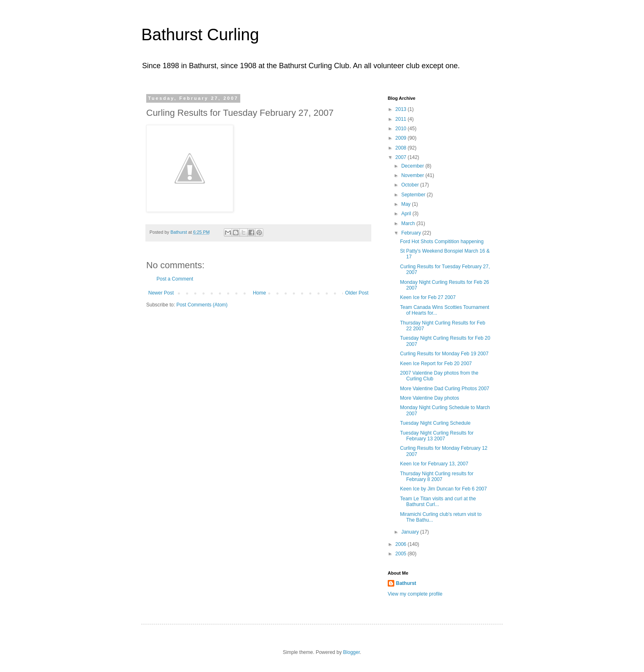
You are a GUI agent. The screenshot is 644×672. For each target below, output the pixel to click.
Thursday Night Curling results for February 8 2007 (437, 476)
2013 (402, 109)
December (413, 166)
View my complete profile (415, 594)
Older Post (357, 293)
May (407, 204)
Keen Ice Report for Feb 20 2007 (436, 364)
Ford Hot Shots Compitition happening (442, 242)
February (412, 233)
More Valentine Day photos (430, 398)
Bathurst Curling (200, 35)
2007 (402, 157)
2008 (402, 148)
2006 (402, 544)
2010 (402, 129)
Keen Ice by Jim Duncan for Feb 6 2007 (443, 489)
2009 (402, 138)
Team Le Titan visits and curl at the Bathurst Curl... (438, 502)
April (407, 214)
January (411, 532)
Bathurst (406, 583)
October (411, 185)
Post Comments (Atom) (202, 305)
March (409, 223)
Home (260, 293)
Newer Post (161, 293)
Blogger (351, 652)
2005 (402, 554)
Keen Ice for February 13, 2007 (434, 464)
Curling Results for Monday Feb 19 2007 (444, 354)
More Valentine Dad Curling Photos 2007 (445, 389)
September (414, 195)
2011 (402, 119)
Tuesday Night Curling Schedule (435, 423)
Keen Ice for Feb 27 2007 (428, 297)
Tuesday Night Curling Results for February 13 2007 (437, 436)
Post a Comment (175, 279)
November (413, 175)
